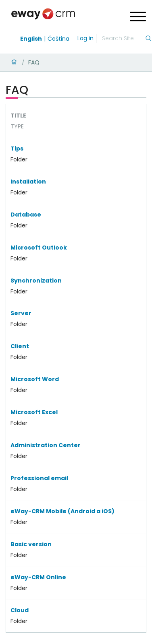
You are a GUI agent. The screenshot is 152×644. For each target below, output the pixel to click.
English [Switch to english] (31, 39)
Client (20, 346)
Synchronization (36, 281)
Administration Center (46, 445)
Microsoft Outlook (39, 248)
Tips (17, 149)
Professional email (39, 478)
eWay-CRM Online (38, 577)
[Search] (123, 39)
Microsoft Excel (34, 412)
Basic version (31, 544)
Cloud (20, 610)
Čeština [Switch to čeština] (58, 39)
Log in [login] (85, 38)
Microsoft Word (35, 379)
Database (26, 215)
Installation (28, 182)
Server (21, 313)
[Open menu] (138, 18)
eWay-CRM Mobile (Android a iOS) (62, 511)
